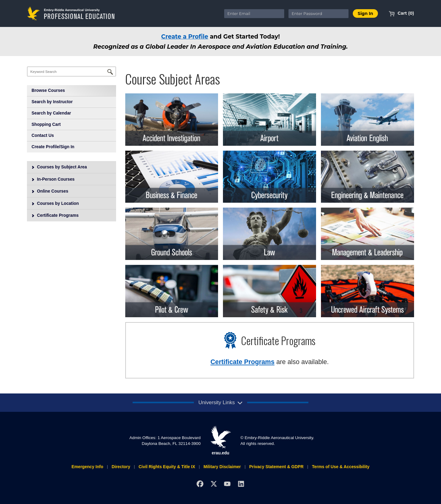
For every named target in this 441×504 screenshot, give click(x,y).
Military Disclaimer (222, 467)
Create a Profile (185, 36)
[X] (214, 484)
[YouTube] (227, 484)
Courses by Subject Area (59, 167)
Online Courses (50, 191)
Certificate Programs (55, 215)
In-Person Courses (53, 179)
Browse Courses (48, 90)
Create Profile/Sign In (53, 147)
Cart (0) (401, 13)
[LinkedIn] (241, 484)
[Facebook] (200, 484)
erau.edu (221, 440)
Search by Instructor (52, 102)
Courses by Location (55, 203)
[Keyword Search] (72, 71)
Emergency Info (87, 467)
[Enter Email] (254, 14)
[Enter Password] (318, 14)
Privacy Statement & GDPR (276, 467)
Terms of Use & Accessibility (341, 467)
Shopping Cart (46, 124)
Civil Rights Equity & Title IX (167, 467)
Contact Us (43, 135)
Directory (121, 467)
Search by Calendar (51, 113)
